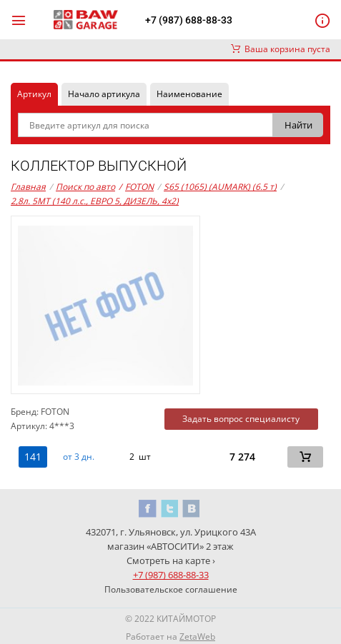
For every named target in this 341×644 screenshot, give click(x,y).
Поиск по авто (85, 187)
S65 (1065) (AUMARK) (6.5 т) (220, 187)
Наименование (189, 94)
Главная (28, 187)
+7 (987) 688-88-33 (189, 20)
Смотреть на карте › (171, 560)
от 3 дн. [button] (79, 457)
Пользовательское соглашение (171, 589)
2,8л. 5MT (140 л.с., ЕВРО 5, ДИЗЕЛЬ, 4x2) (95, 201)
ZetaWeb (197, 637)
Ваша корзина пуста (281, 49)
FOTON (136, 187)
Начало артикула (104, 94)
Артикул (34, 94)
